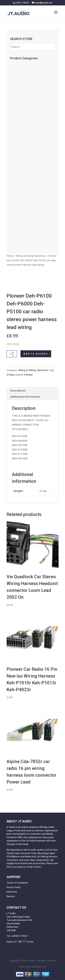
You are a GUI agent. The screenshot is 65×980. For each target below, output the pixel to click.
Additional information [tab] (25, 397)
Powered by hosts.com (33, 967)
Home (10, 256)
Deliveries (12, 892)
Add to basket (36, 354)
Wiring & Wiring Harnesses (31, 256)
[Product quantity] (12, 354)
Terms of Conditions (17, 883)
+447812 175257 (19, 936)
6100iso (11, 375)
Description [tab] (18, 390)
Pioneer (28, 375)
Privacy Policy (14, 887)
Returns (11, 896)
